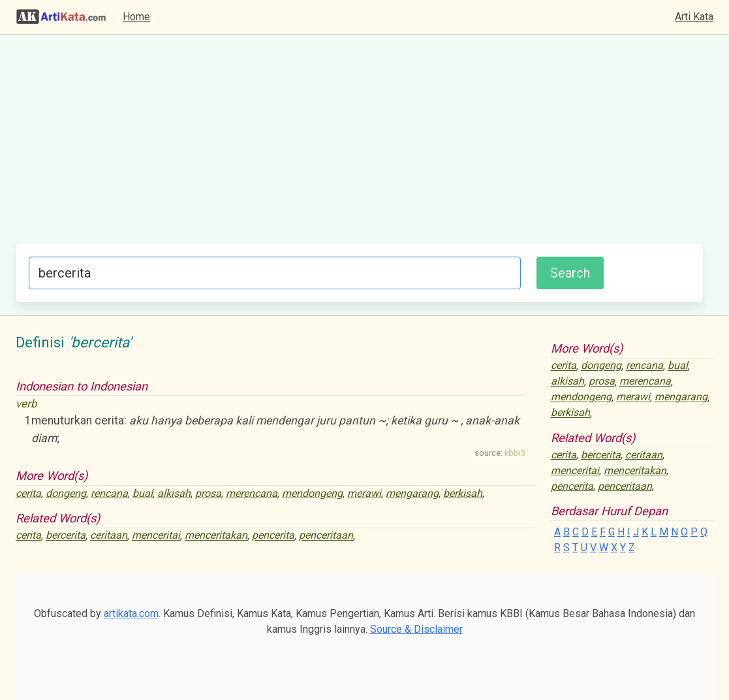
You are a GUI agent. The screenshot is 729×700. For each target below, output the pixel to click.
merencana (252, 493)
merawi (364, 493)
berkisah (463, 493)
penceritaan (326, 536)
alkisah (174, 493)
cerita (28, 493)
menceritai (156, 536)
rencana (109, 493)
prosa (208, 493)
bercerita (66, 536)
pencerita (273, 536)
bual (143, 493)
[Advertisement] (359, 146)
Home (136, 17)
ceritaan (109, 536)
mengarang (412, 493)
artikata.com (131, 613)
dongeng (66, 493)
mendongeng (312, 493)
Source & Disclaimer (416, 629)
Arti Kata (694, 17)
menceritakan (216, 536)
